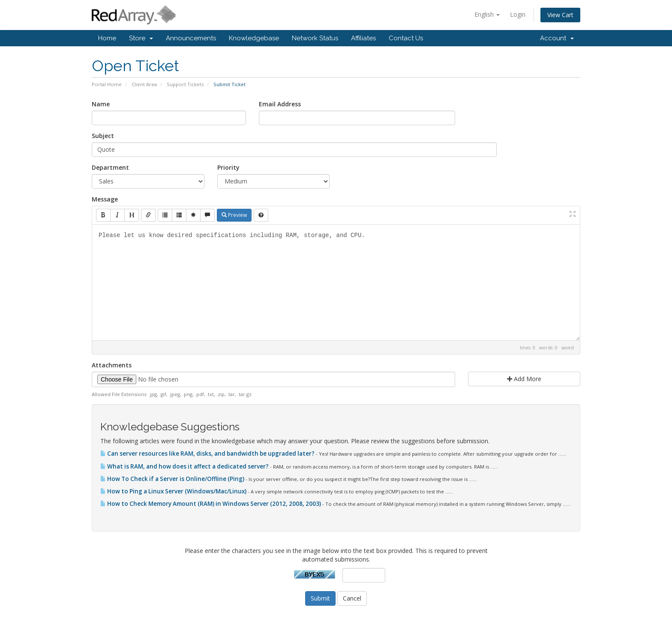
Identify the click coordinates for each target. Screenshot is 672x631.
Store (141, 38)
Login (518, 14)
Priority (228, 167)
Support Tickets (185, 84)
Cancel (352, 598)
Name (101, 104)
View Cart (560, 15)
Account (557, 38)
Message (105, 199)
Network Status (315, 38)
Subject (103, 136)
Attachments (112, 365)
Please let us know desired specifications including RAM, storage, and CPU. (336, 282)
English (487, 14)
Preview (234, 215)
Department (110, 167)
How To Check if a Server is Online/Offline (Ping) (173, 479)
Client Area (144, 84)
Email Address (280, 104)
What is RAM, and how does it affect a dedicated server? (185, 466)
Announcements (191, 38)
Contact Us (406, 38)
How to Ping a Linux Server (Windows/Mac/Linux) (174, 491)
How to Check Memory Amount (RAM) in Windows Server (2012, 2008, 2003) (211, 504)
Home (107, 38)
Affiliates (363, 38)
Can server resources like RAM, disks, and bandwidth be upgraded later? (208, 454)
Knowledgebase (254, 38)
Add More (524, 379)
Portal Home (107, 84)
